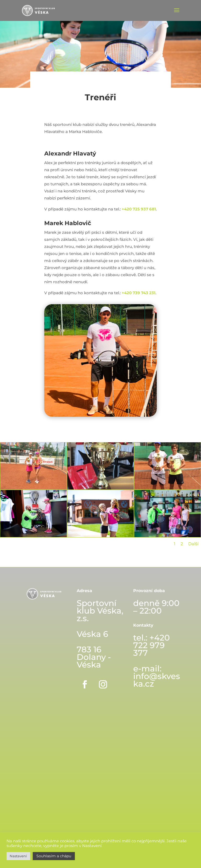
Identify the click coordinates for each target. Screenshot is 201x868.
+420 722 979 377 (152, 645)
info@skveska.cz (157, 680)
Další (193, 544)
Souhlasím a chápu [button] (54, 856)
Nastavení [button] (18, 856)
